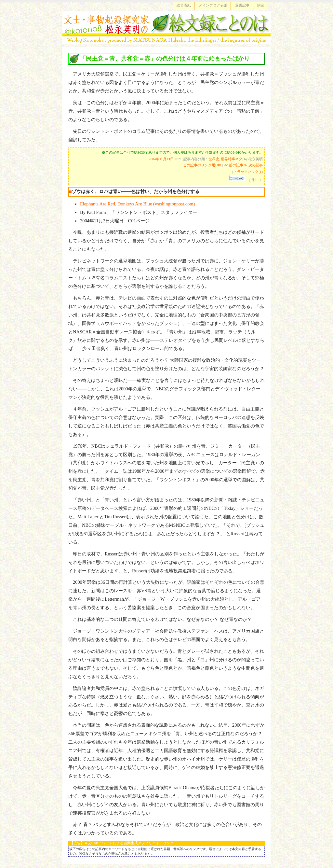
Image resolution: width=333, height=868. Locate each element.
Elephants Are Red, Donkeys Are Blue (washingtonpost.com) (137, 204)
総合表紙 (184, 5)
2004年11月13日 (161, 159)
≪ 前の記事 (234, 165)
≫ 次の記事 (253, 165)
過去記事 (242, 5)
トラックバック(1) (248, 172)
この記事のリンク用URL (203, 165)
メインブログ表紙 (213, 5)
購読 (261, 5)
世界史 (214, 159)
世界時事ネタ (232, 159)
